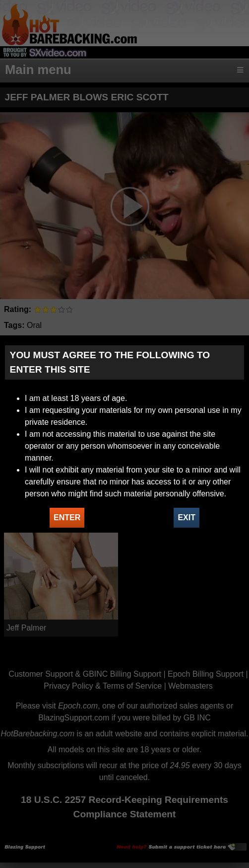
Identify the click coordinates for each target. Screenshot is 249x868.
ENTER (67, 517)
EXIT (187, 517)
